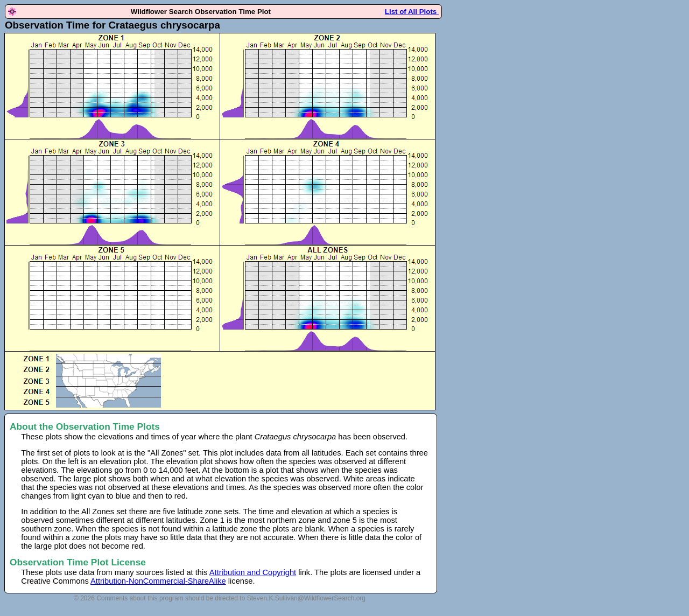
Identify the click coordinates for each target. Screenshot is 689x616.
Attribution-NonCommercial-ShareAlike (158, 581)
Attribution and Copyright (253, 572)
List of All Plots (412, 12)
